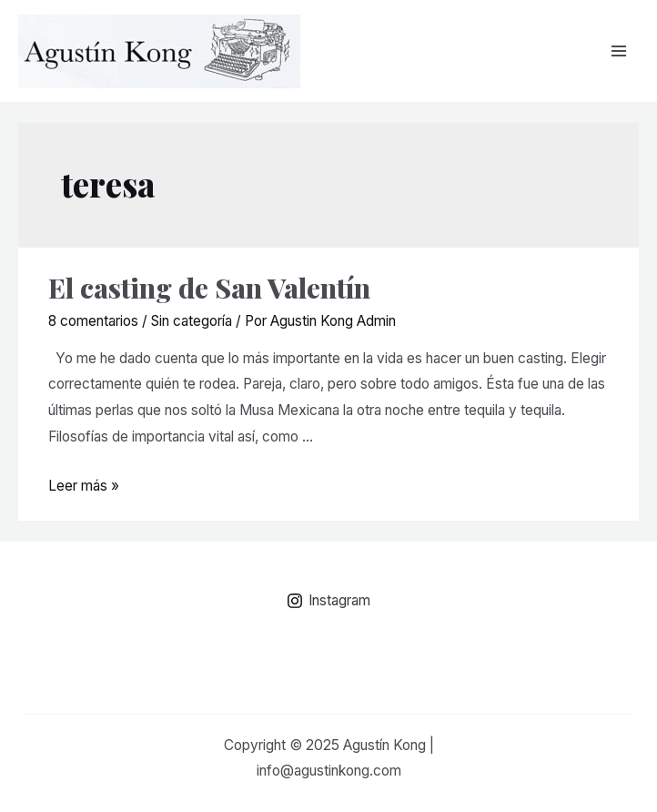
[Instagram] (328, 601)
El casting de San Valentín (209, 288)
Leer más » (84, 486)
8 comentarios (93, 321)
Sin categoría (192, 321)
